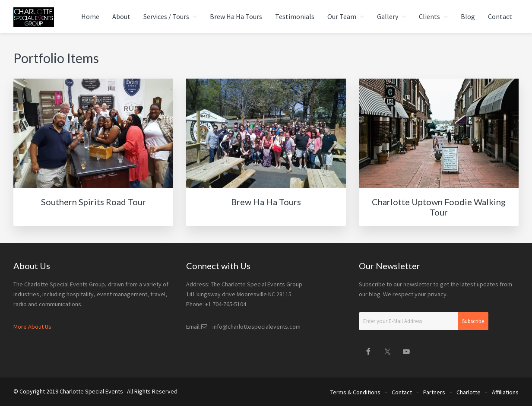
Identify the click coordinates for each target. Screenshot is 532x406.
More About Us (32, 327)
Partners (434, 392)
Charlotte (469, 392)
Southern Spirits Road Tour (93, 202)
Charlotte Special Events (91, 391)
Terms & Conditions (355, 392)
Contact (402, 392)
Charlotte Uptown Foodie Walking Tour (439, 207)
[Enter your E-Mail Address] (424, 321)
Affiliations (505, 392)
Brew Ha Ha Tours (266, 202)
